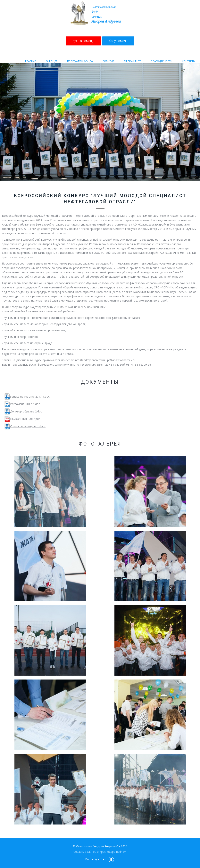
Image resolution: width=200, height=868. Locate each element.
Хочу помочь (118, 41)
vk (111, 859)
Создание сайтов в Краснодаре (94, 852)
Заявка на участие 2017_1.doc (30, 396)
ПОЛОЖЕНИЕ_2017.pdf (25, 419)
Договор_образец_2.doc (26, 411)
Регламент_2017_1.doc (25, 404)
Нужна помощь (83, 41)
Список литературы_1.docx (28, 426)
